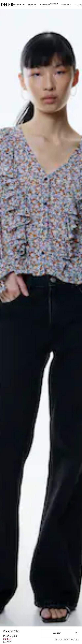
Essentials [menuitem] (66, 5)
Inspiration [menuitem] (49, 5)
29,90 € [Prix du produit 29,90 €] (7, 639)
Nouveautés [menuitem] (19, 5)
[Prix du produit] (22, 639)
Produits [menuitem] (32, 5)
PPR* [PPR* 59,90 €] (10, 636)
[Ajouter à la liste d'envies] (77, 633)
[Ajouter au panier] (57, 633)
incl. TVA (7, 642)
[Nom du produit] (22, 631)
